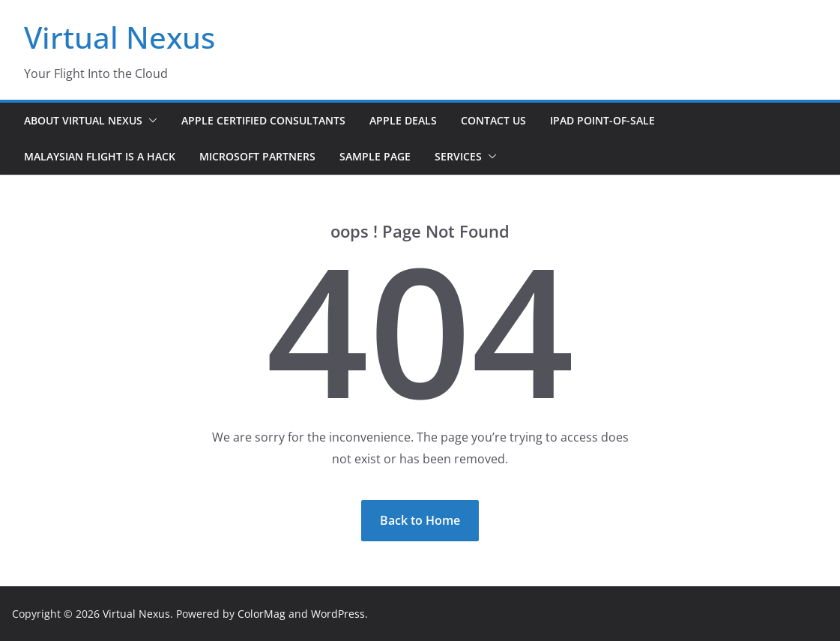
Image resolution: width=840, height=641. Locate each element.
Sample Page (375, 156)
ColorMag (262, 614)
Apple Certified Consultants (263, 120)
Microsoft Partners (257, 156)
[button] (150, 121)
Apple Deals (403, 120)
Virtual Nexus (120, 37)
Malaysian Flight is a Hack (100, 156)
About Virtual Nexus (83, 120)
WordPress (338, 614)
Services (458, 156)
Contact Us (493, 120)
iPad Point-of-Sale (602, 120)
